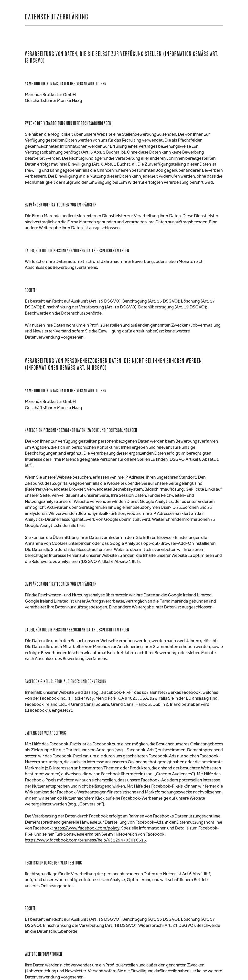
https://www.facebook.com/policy (86, 828)
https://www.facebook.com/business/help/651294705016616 (85, 840)
